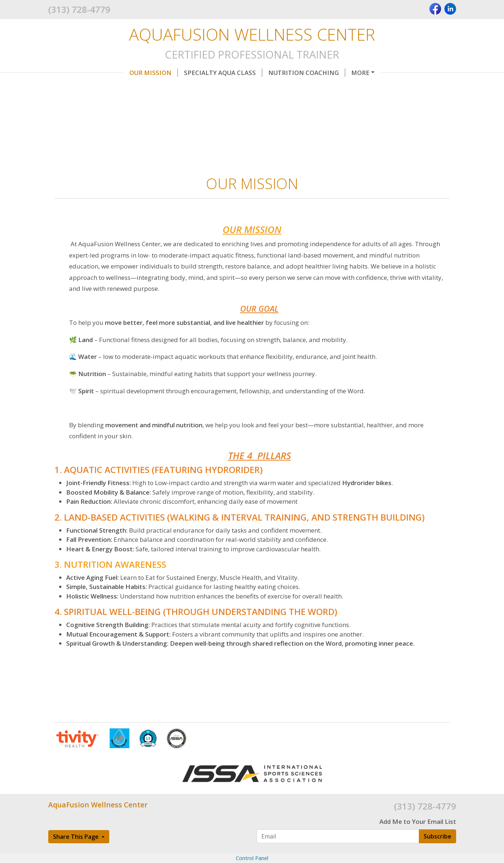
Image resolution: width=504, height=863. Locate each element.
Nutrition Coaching (307, 73)
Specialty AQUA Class (223, 73)
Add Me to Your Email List (418, 821)
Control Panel (252, 858)
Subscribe (437, 836)
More (360, 73)
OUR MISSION (154, 73)
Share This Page (77, 837)
